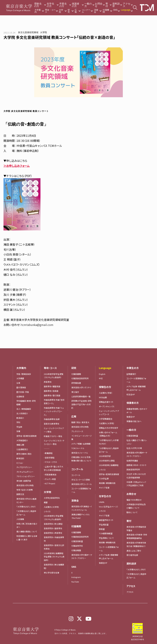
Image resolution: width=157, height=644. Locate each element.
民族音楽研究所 (133, 469)
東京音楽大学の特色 (25, 485)
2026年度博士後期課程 (109, 465)
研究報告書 (76, 383)
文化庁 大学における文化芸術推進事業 (136, 476)
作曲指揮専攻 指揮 (52, 419)
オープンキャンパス (107, 406)
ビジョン (20, 463)
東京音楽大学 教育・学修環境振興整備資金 (137, 536)
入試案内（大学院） (52, 507)
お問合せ (99, 5)
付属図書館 (76, 374)
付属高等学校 (77, 546)
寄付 (107, 5)
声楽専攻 (48, 382)
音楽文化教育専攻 (51, 424)
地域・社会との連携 (25, 490)
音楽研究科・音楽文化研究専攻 (54, 547)
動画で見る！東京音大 (80, 422)
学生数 (19, 427)
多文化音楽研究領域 (28, 32)
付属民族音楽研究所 (80, 378)
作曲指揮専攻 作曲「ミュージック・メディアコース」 (54, 411)
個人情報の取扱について (27, 531)
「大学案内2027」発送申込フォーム (26, 513)
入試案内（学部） (106, 393)
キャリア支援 (104, 488)
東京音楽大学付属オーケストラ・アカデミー (82, 557)
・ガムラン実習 (50, 479)
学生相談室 (104, 525)
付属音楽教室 (77, 541)
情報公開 (20, 445)
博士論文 (75, 392)
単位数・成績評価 (24, 481)
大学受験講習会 (106, 419)
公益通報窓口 (22, 449)
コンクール (86, 11)
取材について (132, 512)
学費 (18, 431)
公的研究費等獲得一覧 (81, 396)
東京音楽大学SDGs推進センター (26, 500)
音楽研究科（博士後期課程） (54, 566)
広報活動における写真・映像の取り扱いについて (81, 459)
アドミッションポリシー (26, 476)
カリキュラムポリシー (25, 472)
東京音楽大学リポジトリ (81, 387)
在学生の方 (51, 5)
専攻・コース (50, 11)
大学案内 (38, 11)
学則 (18, 422)
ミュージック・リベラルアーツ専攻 (54, 430)
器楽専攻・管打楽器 (53, 395)
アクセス (127, 5)
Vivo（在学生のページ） (109, 507)
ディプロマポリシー (24, 467)
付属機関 (106, 11)
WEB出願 (103, 397)
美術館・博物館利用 (107, 483)
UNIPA (102, 502)
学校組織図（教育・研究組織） (26, 403)
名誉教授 (20, 396)
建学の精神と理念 (24, 454)
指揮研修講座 (132, 461)
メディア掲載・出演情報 (81, 444)
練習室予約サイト (106, 520)
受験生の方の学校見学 (109, 428)
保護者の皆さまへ (134, 421)
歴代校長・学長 (23, 392)
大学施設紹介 (22, 440)
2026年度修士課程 (107, 461)
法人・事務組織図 (24, 409)
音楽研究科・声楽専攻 (53, 533)
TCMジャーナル (78, 448)
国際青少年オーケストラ (136, 465)
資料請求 (116, 5)
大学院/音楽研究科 (52, 498)
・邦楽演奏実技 (50, 475)
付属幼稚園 (76, 550)
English (102, 374)
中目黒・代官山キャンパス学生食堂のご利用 (136, 484)
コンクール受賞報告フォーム (81, 490)
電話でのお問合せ (134, 500)
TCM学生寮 (104, 479)
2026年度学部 (105, 456)
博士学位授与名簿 (51, 573)
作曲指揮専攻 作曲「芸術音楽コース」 (54, 402)
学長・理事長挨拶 (24, 374)
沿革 (18, 383)
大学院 (61, 11)
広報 (76, 11)
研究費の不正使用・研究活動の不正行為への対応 (81, 404)
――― (47, 449)
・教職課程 (48, 453)
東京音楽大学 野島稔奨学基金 (136, 529)
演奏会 (96, 11)
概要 (46, 502)
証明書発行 (131, 374)
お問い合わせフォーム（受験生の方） (108, 434)
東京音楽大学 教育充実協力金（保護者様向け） (136, 544)
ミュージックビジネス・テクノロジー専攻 (54, 442)
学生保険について (106, 538)
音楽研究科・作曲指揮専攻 (54, 539)
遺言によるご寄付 (134, 551)
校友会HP (131, 394)
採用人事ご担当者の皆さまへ (27, 525)
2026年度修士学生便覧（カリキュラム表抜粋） (54, 518)
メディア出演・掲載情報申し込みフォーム (109, 557)
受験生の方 (38, 5)
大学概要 (20, 378)
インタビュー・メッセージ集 (82, 437)
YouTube (75, 582)
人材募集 (20, 519)
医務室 (102, 529)
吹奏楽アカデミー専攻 (53, 436)
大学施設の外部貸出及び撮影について (136, 506)
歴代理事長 (21, 387)
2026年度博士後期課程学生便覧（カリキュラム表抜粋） (54, 557)
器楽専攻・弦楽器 (52, 391)
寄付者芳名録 (132, 555)
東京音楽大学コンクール (82, 484)
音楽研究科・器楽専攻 (53, 528)
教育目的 (20, 458)
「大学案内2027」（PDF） (26, 507)
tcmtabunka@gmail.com (37, 325)
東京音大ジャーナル (80, 453)
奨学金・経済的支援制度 (27, 436)
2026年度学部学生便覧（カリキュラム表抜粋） (54, 376)
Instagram (76, 577)
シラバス (47, 511)
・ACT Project (49, 483)
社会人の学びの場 (134, 448)
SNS (115, 10)
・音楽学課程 (49, 458)
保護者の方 (76, 5)
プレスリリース (77, 431)
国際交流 (20, 494)
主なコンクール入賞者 (81, 480)
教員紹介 (20, 418)
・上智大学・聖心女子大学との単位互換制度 (53, 468)
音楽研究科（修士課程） (53, 524)
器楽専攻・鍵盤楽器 (53, 386)
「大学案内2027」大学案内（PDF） (109, 442)
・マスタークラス (50, 462)
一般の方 (88, 5)
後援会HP (103, 563)
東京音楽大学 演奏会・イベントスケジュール (82, 508)
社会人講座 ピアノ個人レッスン (137, 442)
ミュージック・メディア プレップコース (109, 413)
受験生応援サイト (106, 402)
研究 (69, 11)
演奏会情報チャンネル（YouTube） (81, 516)
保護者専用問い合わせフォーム (137, 411)
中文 (101, 378)
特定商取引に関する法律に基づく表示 (27, 538)
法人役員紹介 (22, 413)
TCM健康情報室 (106, 533)
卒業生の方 (63, 5)
